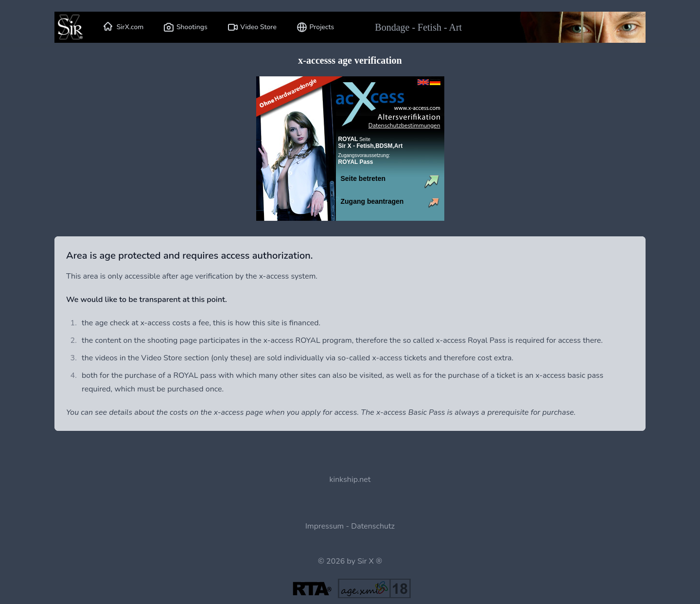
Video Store (252, 27)
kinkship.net (350, 480)
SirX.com (123, 27)
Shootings (185, 27)
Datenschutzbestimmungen (404, 125)
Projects (315, 27)
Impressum (324, 526)
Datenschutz (373, 526)
